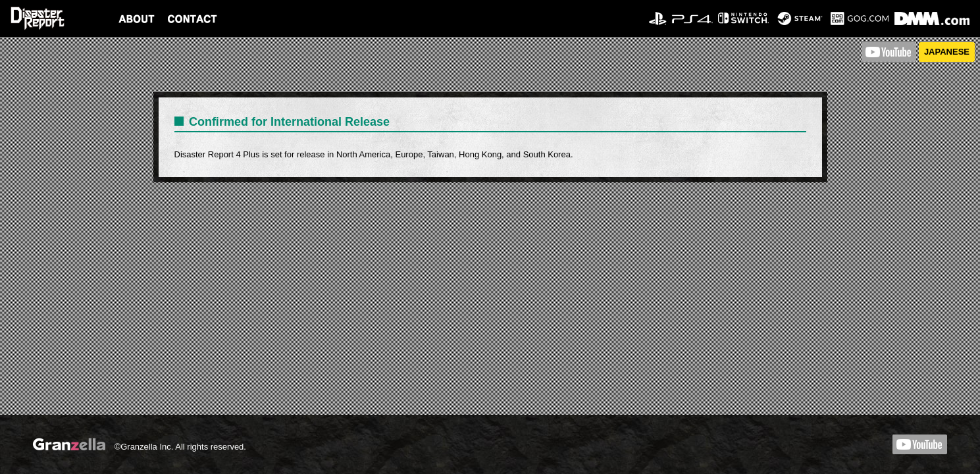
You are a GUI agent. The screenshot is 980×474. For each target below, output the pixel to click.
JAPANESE (947, 52)
